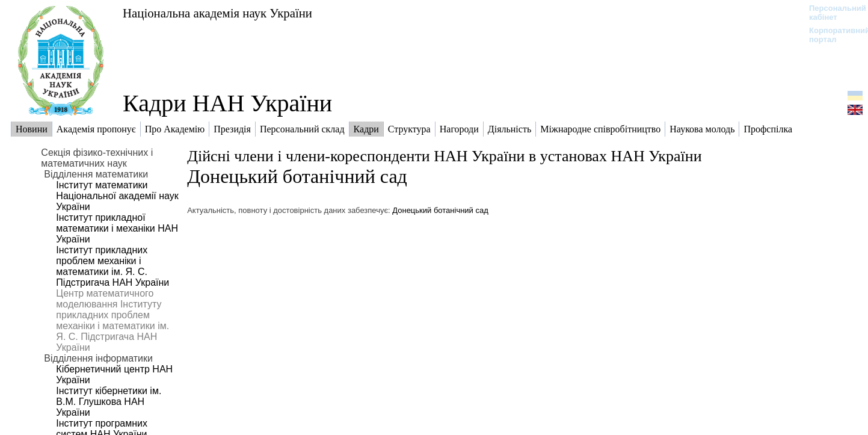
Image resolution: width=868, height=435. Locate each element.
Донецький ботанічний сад (297, 176)
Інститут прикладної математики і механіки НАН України (117, 228)
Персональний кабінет (832, 13)
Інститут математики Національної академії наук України (117, 196)
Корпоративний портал (832, 35)
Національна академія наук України (217, 13)
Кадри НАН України (227, 103)
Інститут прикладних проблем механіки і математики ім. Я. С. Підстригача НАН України (112, 266)
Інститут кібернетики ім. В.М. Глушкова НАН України (109, 402)
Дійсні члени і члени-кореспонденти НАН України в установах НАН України (444, 156)
